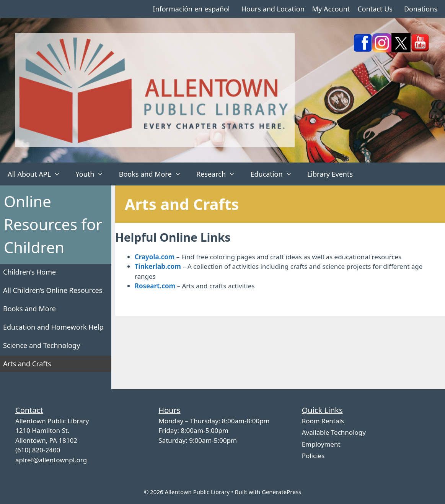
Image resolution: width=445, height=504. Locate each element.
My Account (331, 9)
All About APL (38, 174)
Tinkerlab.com (158, 266)
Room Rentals (323, 421)
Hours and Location (273, 9)
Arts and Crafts (27, 364)
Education (275, 174)
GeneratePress (281, 492)
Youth (93, 174)
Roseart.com (155, 286)
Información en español (191, 9)
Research (219, 174)
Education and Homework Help (53, 327)
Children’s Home (29, 272)
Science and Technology (42, 345)
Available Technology (334, 432)
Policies (313, 456)
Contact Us (375, 9)
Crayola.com (155, 257)
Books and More (154, 174)
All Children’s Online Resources (53, 290)
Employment (321, 444)
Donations (421, 9)
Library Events (330, 174)
